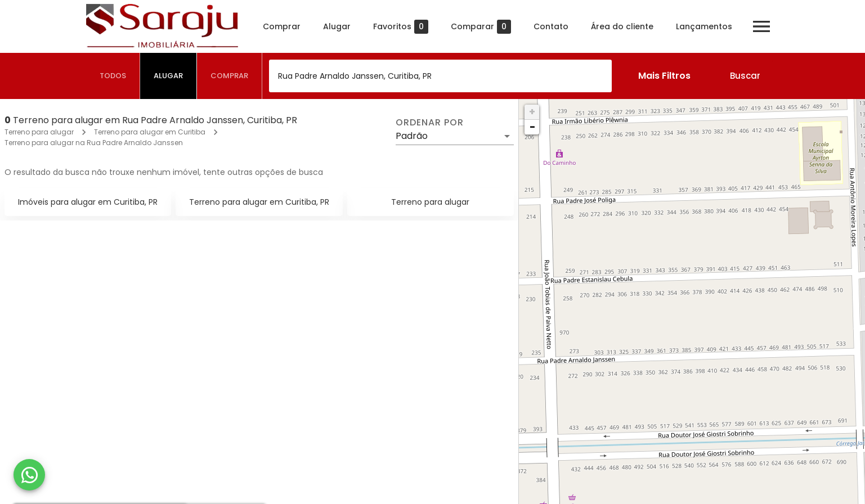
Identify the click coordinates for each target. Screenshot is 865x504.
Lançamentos (704, 26)
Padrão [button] (412, 136)
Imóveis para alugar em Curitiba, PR (88, 202)
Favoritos (401, 27)
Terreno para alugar (39, 132)
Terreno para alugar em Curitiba (150, 132)
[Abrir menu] (761, 26)
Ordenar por (429, 123)
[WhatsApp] (29, 475)
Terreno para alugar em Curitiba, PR (259, 202)
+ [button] (532, 112)
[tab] (113, 76)
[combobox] (440, 76)
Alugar (337, 26)
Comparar (481, 27)
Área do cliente (622, 26)
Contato (551, 26)
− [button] (532, 127)
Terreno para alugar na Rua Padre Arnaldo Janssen (94, 143)
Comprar (282, 26)
